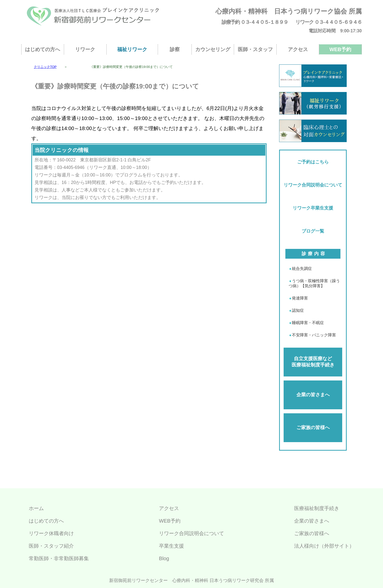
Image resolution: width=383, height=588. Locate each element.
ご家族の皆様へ (313, 427)
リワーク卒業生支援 (313, 208)
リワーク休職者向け (51, 533)
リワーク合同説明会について (313, 185)
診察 (175, 49)
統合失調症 (302, 269)
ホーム (36, 508)
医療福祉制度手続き (317, 508)
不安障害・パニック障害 (314, 335)
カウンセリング (213, 49)
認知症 (298, 310)
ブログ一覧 (313, 231)
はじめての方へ (43, 49)
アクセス (298, 49)
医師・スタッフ (255, 49)
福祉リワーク (132, 49)
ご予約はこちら (313, 162)
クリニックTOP (45, 67)
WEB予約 (340, 49)
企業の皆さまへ (313, 395)
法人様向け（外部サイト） (324, 546)
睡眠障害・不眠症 (308, 323)
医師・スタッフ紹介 (51, 546)
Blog (164, 558)
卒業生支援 (171, 546)
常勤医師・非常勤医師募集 (59, 558)
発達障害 (300, 298)
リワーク (85, 49)
